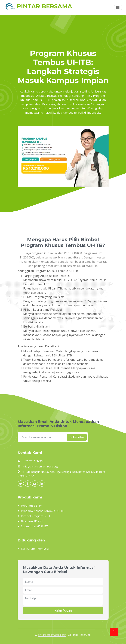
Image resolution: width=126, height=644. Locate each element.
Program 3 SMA (31, 506)
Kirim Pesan (63, 611)
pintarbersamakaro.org (52, 635)
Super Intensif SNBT (34, 526)
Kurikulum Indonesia (35, 549)
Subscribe (77, 437)
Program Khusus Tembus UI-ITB (43, 511)
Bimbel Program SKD (35, 516)
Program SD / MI (32, 521)
